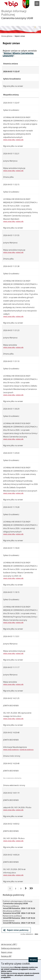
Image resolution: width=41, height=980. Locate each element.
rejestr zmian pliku (9, 140)
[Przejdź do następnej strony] (26, 889)
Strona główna (7, 36)
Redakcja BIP (6, 956)
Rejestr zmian (7, 952)
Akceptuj (33, 960)
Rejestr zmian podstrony (17, 930)
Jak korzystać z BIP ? (9, 944)
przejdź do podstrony (27, 750)
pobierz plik (20, 140)
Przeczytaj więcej (7, 967)
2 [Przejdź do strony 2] (16, 888)
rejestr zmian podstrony (11, 750)
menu (37, 4)
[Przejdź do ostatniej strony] (31, 889)
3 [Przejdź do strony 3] (22, 888)
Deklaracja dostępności (11, 948)
